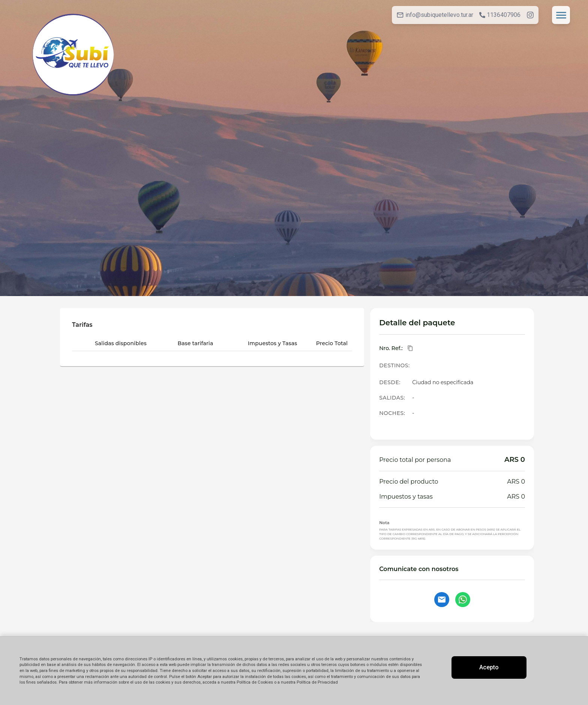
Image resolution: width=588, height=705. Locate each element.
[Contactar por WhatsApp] (463, 600)
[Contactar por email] (442, 600)
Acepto (489, 667)
